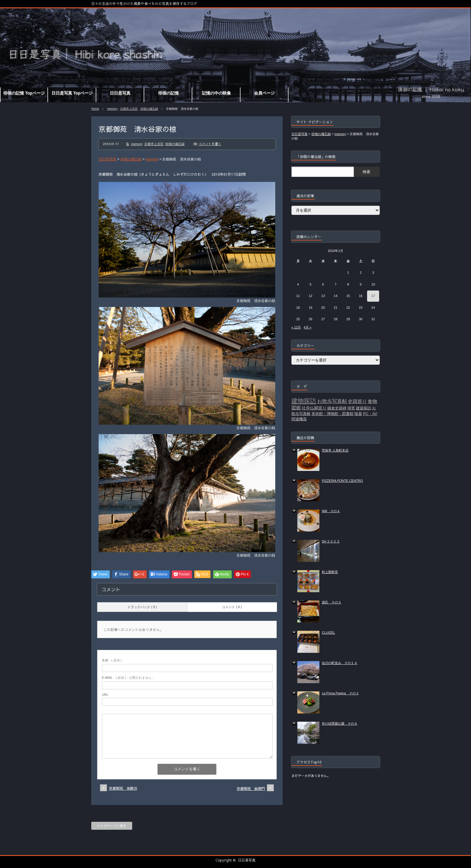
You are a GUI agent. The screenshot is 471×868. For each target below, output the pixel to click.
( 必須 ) (112, 660)
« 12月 (296, 327)
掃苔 (351, 408)
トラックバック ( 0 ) (142, 607)
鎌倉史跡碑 (337, 408)
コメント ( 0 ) (232, 607)
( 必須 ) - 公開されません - (128, 678)
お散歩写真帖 (332, 401)
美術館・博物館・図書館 (332, 414)
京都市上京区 (129, 109)
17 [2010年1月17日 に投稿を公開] (373, 296)
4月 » (308, 327)
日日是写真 (247, 860)
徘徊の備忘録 (149, 109)
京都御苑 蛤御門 (251, 789)
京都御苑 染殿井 (123, 788)
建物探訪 (304, 401)
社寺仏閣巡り (314, 408)
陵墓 (358, 414)
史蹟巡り (357, 401)
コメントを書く (210, 144)
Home (95, 109)
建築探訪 (364, 408)
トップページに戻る (112, 826)
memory (112, 109)
